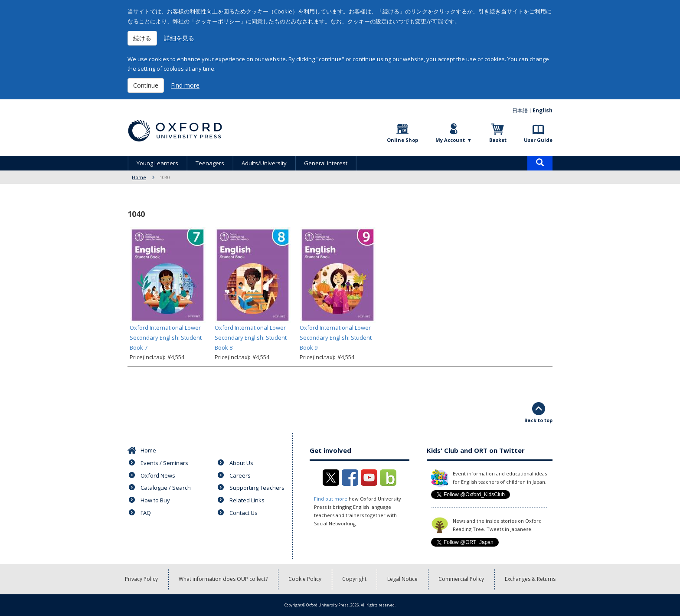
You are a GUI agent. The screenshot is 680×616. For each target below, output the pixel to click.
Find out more (331, 499)
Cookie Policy (305, 579)
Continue (146, 85)
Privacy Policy (141, 579)
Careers (240, 475)
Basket (498, 140)
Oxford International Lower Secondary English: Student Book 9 (336, 337)
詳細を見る (179, 38)
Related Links (247, 500)
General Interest (326, 163)
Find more (185, 85)
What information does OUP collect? (223, 579)
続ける (142, 38)
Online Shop (402, 140)
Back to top (538, 420)
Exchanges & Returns (530, 579)
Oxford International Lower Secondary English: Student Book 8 (251, 337)
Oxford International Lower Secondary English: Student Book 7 (166, 337)
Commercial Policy (461, 579)
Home (139, 177)
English (543, 110)
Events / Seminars (164, 463)
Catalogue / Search (166, 488)
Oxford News (158, 475)
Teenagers (210, 163)
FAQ (146, 513)
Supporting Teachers (257, 488)
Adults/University (264, 163)
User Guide (538, 140)
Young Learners (157, 163)
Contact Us (244, 513)
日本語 (520, 110)
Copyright (354, 579)
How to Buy (155, 500)
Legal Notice (402, 579)
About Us (241, 463)
